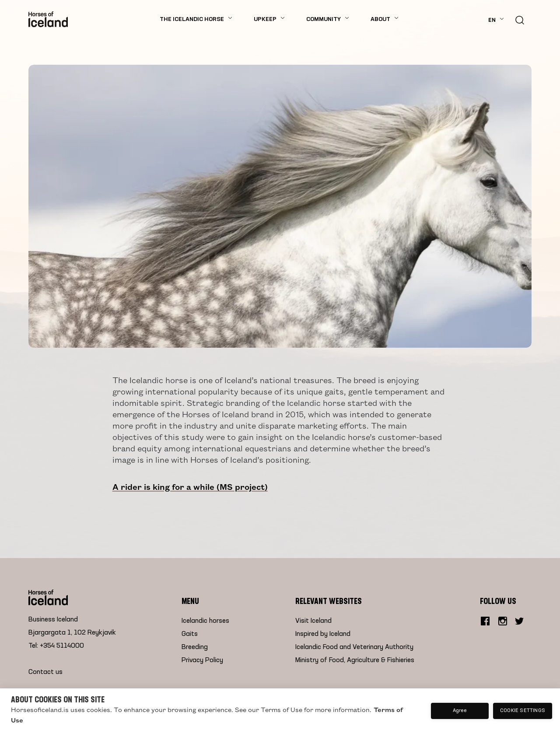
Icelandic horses (205, 621)
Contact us (45, 672)
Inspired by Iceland (323, 634)
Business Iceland (53, 620)
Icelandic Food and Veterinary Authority (354, 647)
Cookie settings (523, 711)
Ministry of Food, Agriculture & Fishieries (355, 660)
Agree (460, 711)
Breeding (195, 647)
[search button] (520, 19)
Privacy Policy (202, 660)
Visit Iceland (313, 621)
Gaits (190, 634)
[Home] (48, 19)
